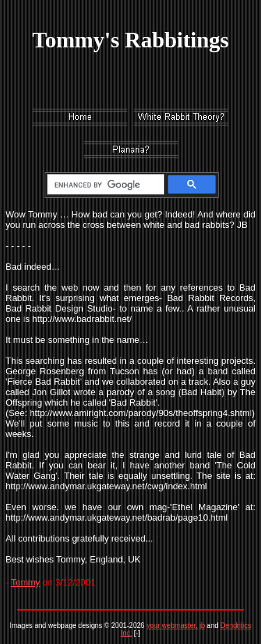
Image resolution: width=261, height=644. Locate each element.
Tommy (26, 582)
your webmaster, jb (175, 626)
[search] (103, 185)
